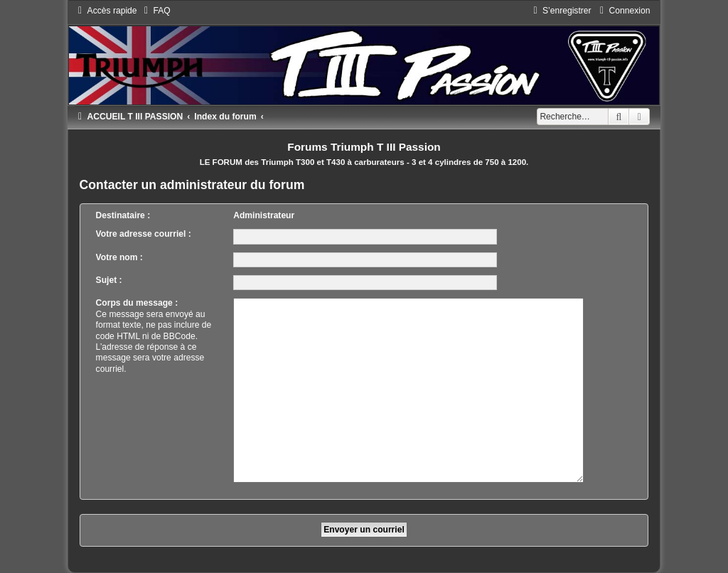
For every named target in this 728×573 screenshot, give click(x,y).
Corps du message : (137, 303)
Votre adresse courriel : (144, 234)
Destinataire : (123, 215)
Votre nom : (119, 257)
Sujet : (109, 280)
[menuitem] (156, 11)
